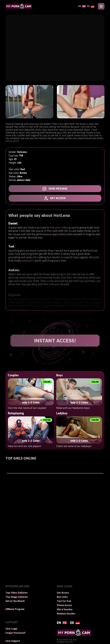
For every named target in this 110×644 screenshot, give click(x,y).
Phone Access (64, 605)
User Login (11, 629)
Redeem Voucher (66, 614)
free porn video (59, 228)
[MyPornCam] (19, 6)
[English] (82, 6)
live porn (13, 141)
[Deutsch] (91, 6)
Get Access (63, 593)
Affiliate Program (15, 609)
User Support (13, 641)
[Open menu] (101, 6)
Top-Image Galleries (17, 597)
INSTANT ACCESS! (55, 341)
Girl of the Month (15, 601)
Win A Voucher (65, 609)
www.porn (28, 262)
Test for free (64, 601)
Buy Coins (62, 597)
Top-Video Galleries (17, 593)
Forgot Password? (16, 633)
